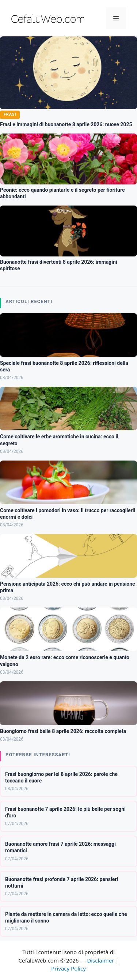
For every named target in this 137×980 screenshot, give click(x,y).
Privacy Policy (68, 968)
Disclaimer (100, 960)
